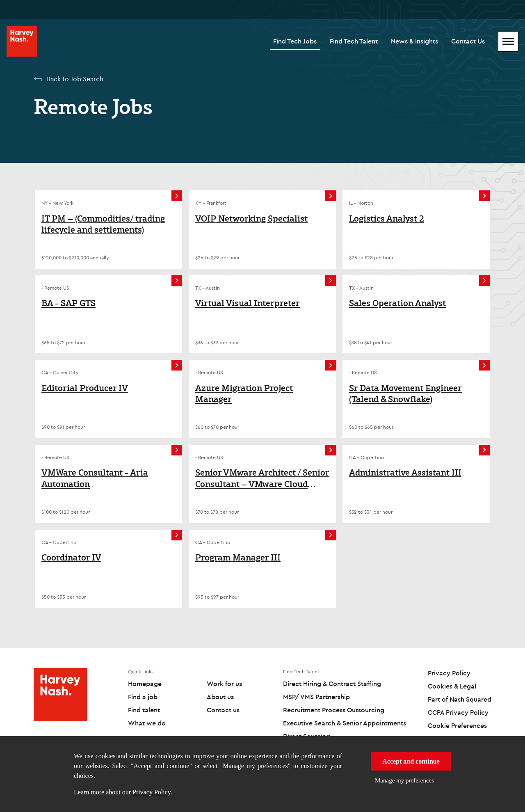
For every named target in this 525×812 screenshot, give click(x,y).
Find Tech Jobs (295, 41)
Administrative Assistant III (405, 473)
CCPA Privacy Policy (458, 712)
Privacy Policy (152, 792)
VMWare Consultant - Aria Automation (95, 478)
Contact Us (468, 41)
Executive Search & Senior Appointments (345, 723)
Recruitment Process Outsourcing (334, 710)
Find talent (144, 710)
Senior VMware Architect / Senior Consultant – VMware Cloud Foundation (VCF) (262, 478)
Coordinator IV (71, 558)
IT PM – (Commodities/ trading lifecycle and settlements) (103, 224)
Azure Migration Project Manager (244, 394)
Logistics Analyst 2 (387, 219)
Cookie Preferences (457, 725)
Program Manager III (238, 558)
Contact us (223, 710)
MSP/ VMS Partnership (316, 697)
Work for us (224, 684)
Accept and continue (411, 761)
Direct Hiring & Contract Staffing (332, 684)
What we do (147, 723)
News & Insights (414, 41)
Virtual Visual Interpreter (248, 303)
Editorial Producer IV (85, 388)
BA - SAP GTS (68, 303)
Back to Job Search (75, 79)
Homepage (145, 684)
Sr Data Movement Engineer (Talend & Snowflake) (405, 394)
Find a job (143, 697)
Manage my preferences (404, 780)
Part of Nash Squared (460, 699)
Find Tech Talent (354, 41)
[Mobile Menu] (508, 41)
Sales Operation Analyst (397, 303)
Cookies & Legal (452, 686)
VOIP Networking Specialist (251, 219)
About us (220, 697)
